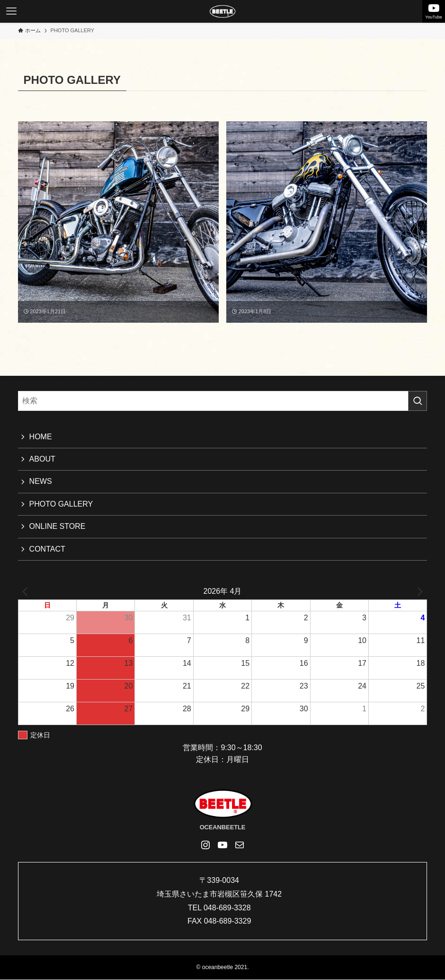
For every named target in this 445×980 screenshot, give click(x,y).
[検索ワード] (223, 401)
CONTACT (47, 549)
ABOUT (42, 459)
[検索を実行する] (418, 401)
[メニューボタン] (11, 11)
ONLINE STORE (58, 526)
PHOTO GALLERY (61, 504)
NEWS (41, 481)
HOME (41, 437)
